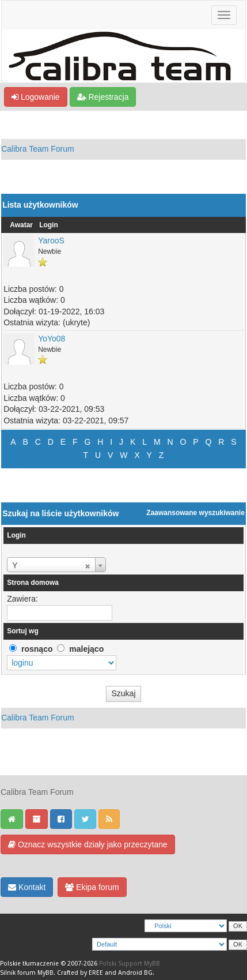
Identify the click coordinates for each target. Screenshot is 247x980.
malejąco (86, 649)
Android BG (135, 973)
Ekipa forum (92, 887)
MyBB (45, 973)
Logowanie (36, 97)
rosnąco (37, 649)
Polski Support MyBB (130, 964)
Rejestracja (103, 97)
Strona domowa (33, 583)
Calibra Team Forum (38, 149)
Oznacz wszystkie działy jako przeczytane (88, 844)
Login (49, 225)
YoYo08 (52, 339)
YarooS (51, 241)
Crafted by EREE (80, 973)
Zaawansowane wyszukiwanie (195, 513)
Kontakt (27, 887)
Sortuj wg (23, 631)
